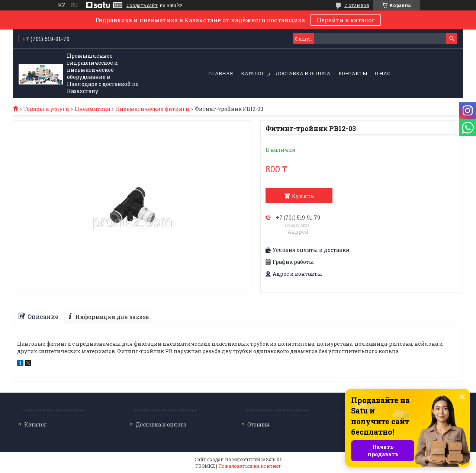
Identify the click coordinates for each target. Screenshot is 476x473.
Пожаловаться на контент (250, 466)
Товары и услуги (46, 109)
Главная (221, 73)
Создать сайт (142, 5)
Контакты (353, 73)
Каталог (253, 73)
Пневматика (92, 109)
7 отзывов (357, 5)
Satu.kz (274, 459)
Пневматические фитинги (152, 109)
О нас (383, 73)
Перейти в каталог (346, 20)
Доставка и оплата (303, 73)
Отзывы (258, 424)
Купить (303, 196)
